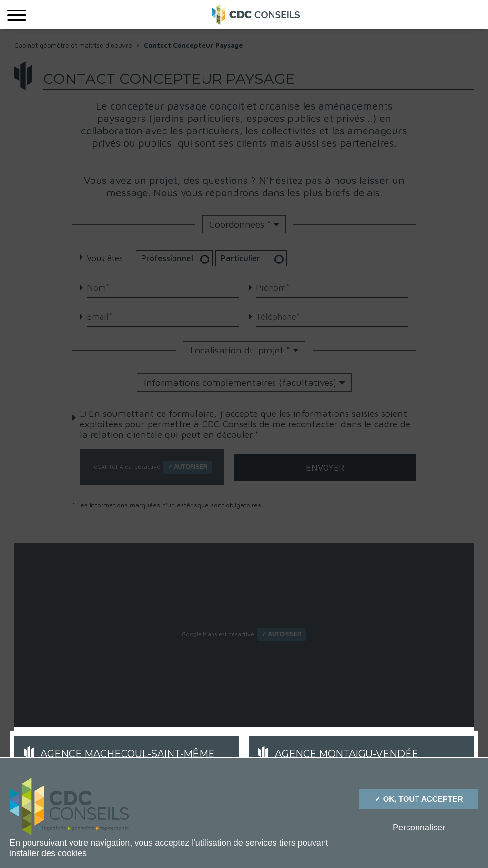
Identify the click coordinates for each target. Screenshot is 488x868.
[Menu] (17, 14)
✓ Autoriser (188, 467)
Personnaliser (419, 828)
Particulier (258, 258)
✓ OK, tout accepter (419, 799)
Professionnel (177, 258)
